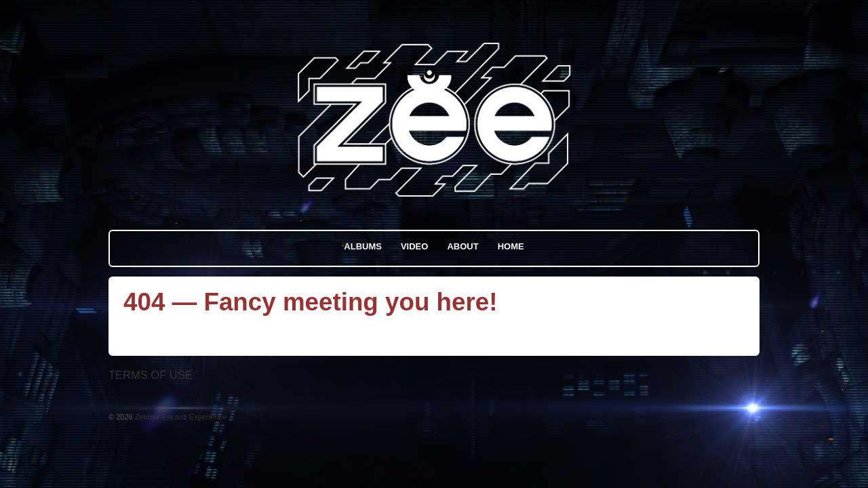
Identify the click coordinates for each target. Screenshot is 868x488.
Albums (363, 246)
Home (511, 246)
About (462, 246)
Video (414, 246)
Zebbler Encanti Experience (180, 417)
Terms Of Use (151, 375)
